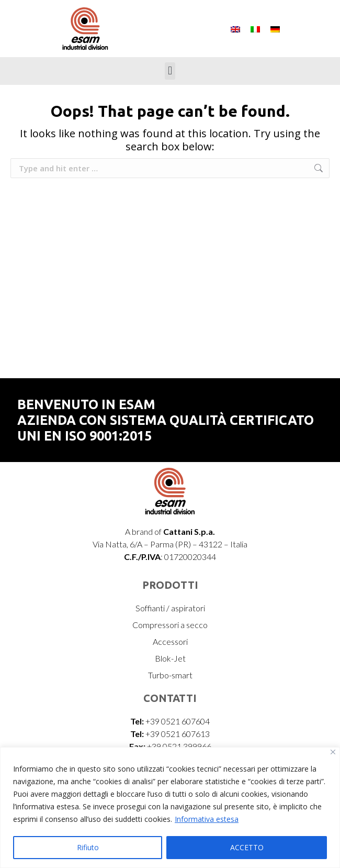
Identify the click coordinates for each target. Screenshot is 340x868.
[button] (170, 71)
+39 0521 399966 (179, 746)
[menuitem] (235, 29)
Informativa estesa (207, 819)
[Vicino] (333, 752)
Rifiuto (88, 847)
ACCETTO (247, 847)
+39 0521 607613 (178, 734)
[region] (170, 807)
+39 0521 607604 (178, 721)
